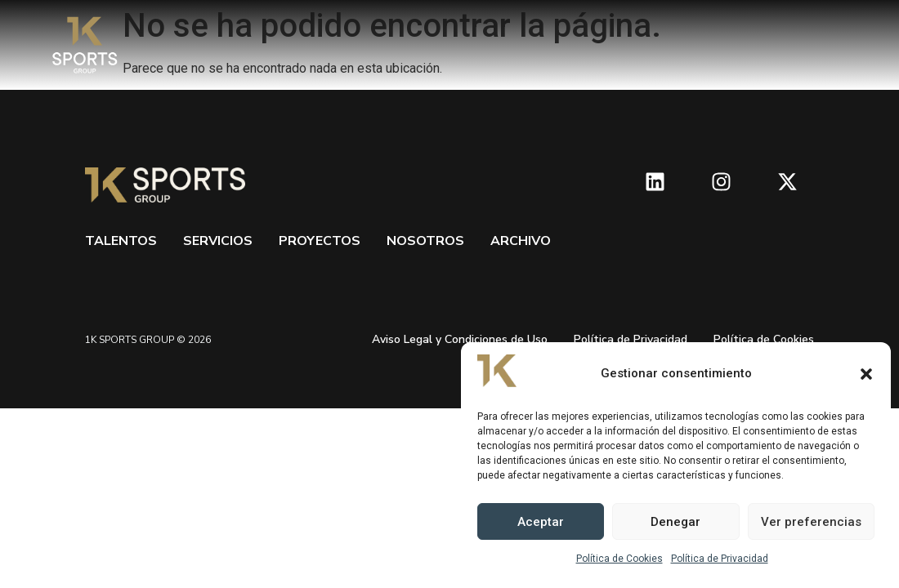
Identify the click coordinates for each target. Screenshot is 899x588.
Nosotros (425, 241)
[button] (866, 374)
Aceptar (541, 522)
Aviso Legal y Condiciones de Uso (460, 339)
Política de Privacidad (720, 559)
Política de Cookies (619, 559)
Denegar (675, 522)
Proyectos (320, 241)
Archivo (521, 241)
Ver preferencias (811, 522)
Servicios (218, 241)
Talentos (121, 241)
